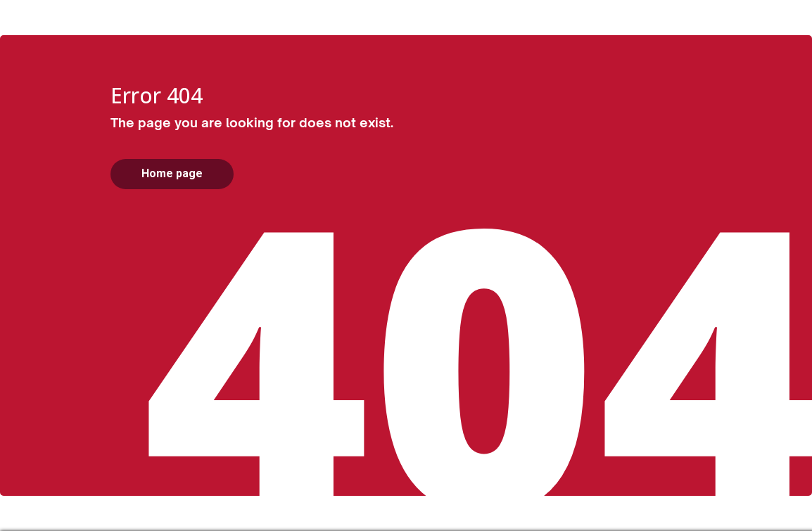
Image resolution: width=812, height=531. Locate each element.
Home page (172, 173)
